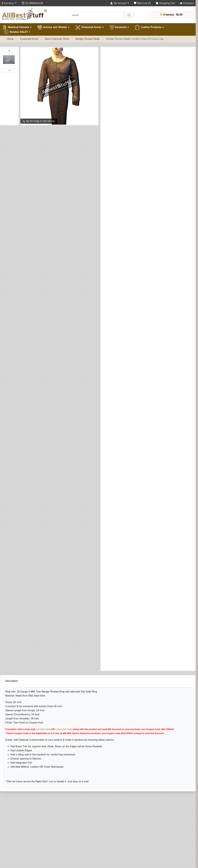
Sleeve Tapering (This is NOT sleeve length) (129, 150)
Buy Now (171, 518)
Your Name (127, 693)
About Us (10, 832)
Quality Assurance (15, 837)
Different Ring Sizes (16, 846)
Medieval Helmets (17, 27)
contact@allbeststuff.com (174, 852)
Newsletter (126, 846)
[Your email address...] (88, 787)
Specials (87, 856)
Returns (86, 837)
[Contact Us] (32, 3)
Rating (125, 739)
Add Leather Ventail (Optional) (120, 310)
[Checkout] (187, 3)
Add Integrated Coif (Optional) (120, 177)
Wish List (126, 842)
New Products (51, 865)
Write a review (144, 52)
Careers (10, 865)
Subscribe (118, 787)
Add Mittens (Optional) (115, 409)
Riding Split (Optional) (115, 500)
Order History (128, 837)
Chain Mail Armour (54, 842)
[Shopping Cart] (165, 3)
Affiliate (86, 851)
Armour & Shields (53, 837)
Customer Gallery (15, 860)
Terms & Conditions (131, 860)
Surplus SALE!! (17, 32)
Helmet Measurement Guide (21, 856)
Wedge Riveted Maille (88, 39)
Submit (126, 758)
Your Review (128, 707)
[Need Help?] (109, 524)
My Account (127, 832)
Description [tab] (12, 554)
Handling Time (13, 842)
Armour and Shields (53, 27)
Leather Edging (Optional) (117, 359)
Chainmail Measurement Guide (23, 851)
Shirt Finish (111, 101)
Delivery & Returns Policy (135, 856)
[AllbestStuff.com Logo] (25, 14)
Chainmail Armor (90, 27)
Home (10, 39)
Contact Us (88, 832)
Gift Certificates (91, 846)
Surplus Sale (51, 856)
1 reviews (126, 52)
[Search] (129, 15)
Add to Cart (145, 518)
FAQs (85, 860)
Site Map (87, 842)
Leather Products (149, 27)
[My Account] (120, 3)
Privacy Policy (128, 851)
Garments (119, 27)
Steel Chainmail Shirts (57, 39)
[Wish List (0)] (142, 3)
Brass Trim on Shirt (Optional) (120, 164)
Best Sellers (50, 860)
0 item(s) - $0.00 (171, 15)
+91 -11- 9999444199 (173, 846)
